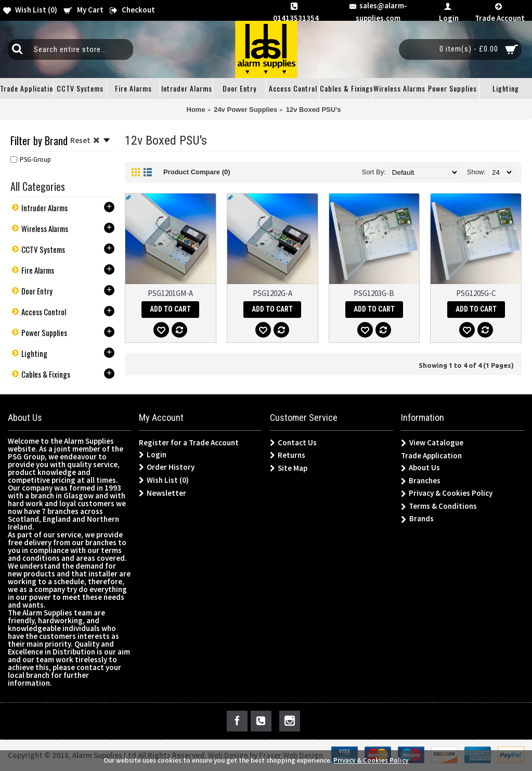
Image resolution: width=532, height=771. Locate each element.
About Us (420, 468)
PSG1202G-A (273, 293)
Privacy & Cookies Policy (447, 493)
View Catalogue (432, 443)
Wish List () (164, 480)
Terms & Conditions (439, 506)
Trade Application (431, 455)
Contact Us (293, 443)
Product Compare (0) (197, 172)
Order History (167, 467)
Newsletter (163, 493)
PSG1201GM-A (170, 293)
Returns (288, 455)
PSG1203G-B (374, 293)
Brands (417, 519)
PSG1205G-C (476, 293)
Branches (421, 481)
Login (153, 455)
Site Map (289, 468)
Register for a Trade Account (189, 442)
